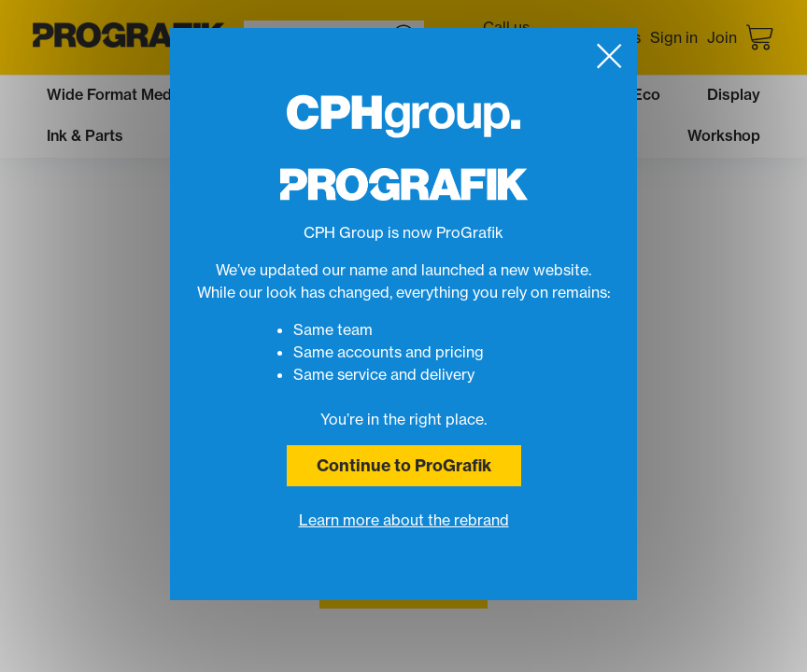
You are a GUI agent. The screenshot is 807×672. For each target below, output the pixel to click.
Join (722, 37)
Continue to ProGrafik (404, 465)
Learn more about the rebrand (404, 520)
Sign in (674, 37)
